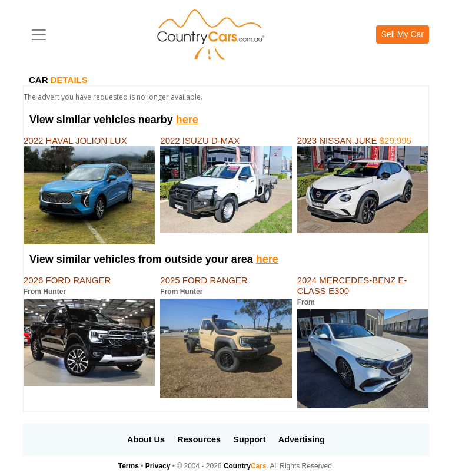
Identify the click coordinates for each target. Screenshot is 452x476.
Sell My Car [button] (403, 34)
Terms (129, 466)
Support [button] (249, 439)
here (187, 120)
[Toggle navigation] (39, 35)
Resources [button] (199, 439)
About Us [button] (146, 439)
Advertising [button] (302, 439)
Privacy (158, 466)
